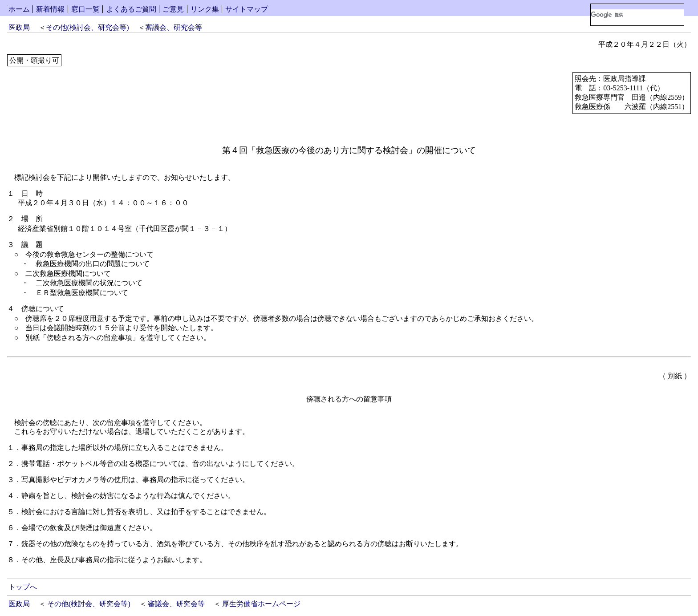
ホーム (19, 9)
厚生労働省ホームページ (261, 604)
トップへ (23, 587)
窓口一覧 (85, 9)
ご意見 (173, 9)
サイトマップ (247, 9)
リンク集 (205, 9)
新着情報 (50, 9)
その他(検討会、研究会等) (87, 27)
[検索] (637, 15)
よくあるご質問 (131, 9)
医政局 (19, 27)
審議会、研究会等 (174, 27)
